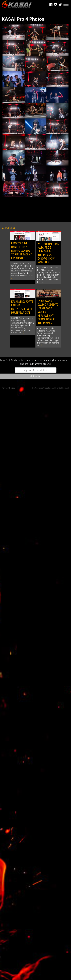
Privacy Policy (8, 388)
